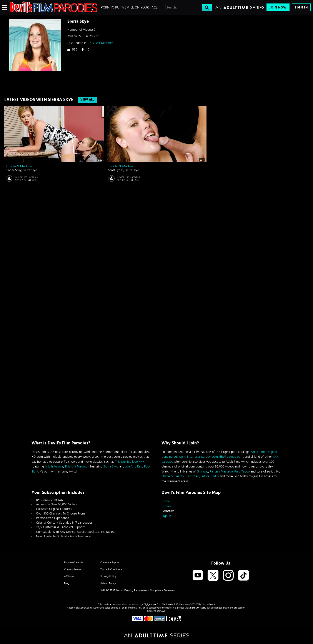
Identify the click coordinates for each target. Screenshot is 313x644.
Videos (166, 506)
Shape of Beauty (173, 476)
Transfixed (192, 476)
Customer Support (111, 562)
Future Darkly (210, 476)
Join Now (278, 8)
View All (87, 100)
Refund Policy (108, 583)
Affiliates (69, 576)
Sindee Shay (14, 170)
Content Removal (157, 611)
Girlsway (202, 472)
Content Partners (73, 569)
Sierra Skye (30, 170)
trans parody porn (174, 457)
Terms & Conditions (111, 569)
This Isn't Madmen (101, 43)
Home (166, 501)
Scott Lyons (116, 170)
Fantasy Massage (221, 472)
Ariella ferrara (54, 467)
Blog (67, 583)
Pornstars (168, 511)
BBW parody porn (231, 457)
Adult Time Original (264, 452)
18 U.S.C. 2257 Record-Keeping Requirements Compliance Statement (138, 590)
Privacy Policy (108, 576)
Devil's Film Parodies (26, 177)
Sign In (301, 8)
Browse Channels (74, 562)
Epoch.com (86, 608)
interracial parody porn (202, 457)
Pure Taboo (242, 472)
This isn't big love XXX (130, 462)
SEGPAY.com (198, 608)
